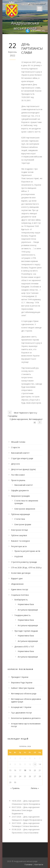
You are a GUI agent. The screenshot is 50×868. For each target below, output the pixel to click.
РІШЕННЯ (19, 557)
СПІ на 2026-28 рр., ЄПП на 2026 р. (26, 567)
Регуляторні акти (19, 546)
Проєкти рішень (18, 480)
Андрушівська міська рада (25, 26)
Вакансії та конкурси (20, 541)
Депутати (15, 464)
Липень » (35, 788)
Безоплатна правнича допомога (26, 718)
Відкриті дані (17, 578)
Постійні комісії (18, 475)
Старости (15, 447)
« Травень (15, 788)
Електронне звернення (25, 509)
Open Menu (40, 9)
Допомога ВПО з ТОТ (24, 647)
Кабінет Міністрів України (23, 688)
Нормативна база (26, 604)
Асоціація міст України (21, 707)
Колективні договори (21, 573)
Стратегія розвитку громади (24, 562)
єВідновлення (17, 584)
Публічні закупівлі (19, 535)
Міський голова (18, 442)
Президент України (20, 677)
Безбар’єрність (21, 600)
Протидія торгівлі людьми (26, 631)
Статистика (20, 519)
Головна (28, 864)
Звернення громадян (20, 496)
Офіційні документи (20, 490)
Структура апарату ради (22, 458)
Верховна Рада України (22, 683)
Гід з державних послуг (22, 713)
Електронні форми (23, 524)
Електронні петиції (19, 530)
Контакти (39, 864)
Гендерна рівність (22, 615)
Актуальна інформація (28, 610)
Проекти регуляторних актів (27, 551)
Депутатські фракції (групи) (23, 469)
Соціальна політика (20, 595)
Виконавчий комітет (20, 453)
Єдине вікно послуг (20, 589)
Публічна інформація (20, 514)
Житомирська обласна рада (24, 694)
